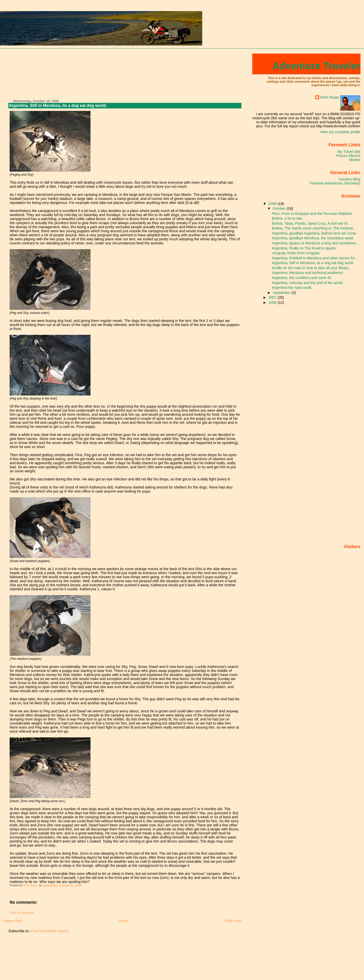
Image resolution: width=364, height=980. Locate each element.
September (282, 293)
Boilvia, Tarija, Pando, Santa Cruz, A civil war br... (311, 223)
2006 (273, 302)
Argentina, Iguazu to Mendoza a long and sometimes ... (316, 243)
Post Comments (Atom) (50, 931)
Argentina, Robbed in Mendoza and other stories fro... (315, 258)
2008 (273, 204)
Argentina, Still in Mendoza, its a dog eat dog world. (313, 263)
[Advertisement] (26, 74)
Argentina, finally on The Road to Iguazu (304, 248)
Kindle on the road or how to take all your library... (312, 268)
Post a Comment (21, 913)
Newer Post (13, 921)
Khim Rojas (330, 97)
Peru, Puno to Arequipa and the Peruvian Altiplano (312, 214)
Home (123, 921)
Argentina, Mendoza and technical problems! (308, 273)
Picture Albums (348, 156)
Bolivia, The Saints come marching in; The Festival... (314, 228)
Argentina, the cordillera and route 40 (302, 278)
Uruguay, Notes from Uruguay (296, 253)
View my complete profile (340, 132)
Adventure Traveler (317, 66)
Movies (355, 160)
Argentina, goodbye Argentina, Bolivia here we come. (314, 233)
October (280, 208)
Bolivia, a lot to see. (288, 218)
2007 (273, 297)
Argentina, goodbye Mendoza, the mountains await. (313, 238)
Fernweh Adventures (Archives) (335, 183)
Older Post (233, 921)
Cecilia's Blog (350, 179)
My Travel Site (349, 152)
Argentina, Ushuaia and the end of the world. (308, 283)
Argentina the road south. (292, 288)
